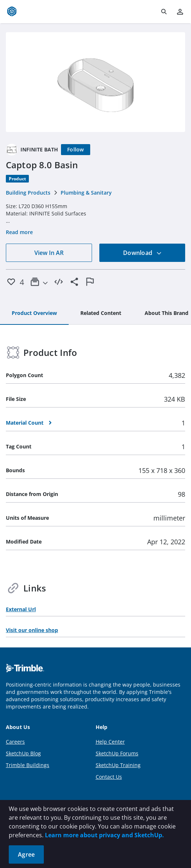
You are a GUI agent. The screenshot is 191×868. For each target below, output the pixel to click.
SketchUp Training (118, 765)
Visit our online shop (32, 630)
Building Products (28, 193)
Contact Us (109, 777)
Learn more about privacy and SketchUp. (104, 835)
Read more (19, 232)
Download (142, 253)
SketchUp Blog (23, 753)
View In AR (49, 253)
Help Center (110, 742)
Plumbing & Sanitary (86, 193)
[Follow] (76, 150)
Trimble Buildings (28, 765)
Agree (26, 854)
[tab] (34, 313)
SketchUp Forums (117, 753)
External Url (21, 609)
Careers (15, 742)
